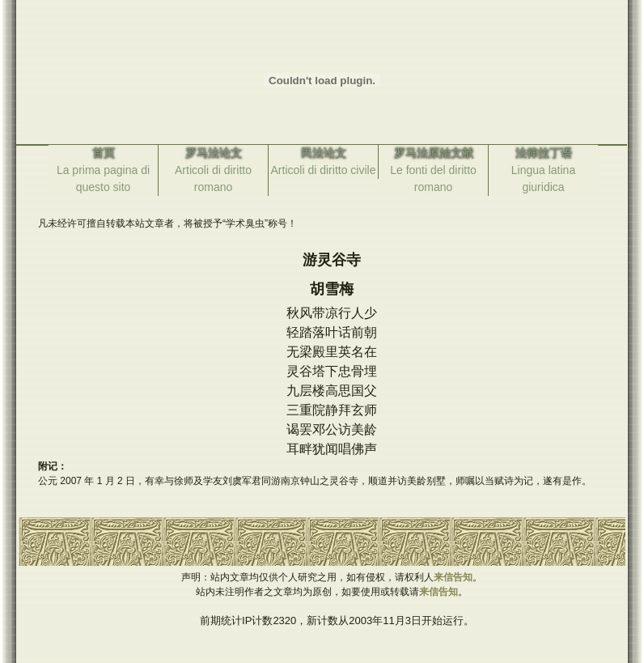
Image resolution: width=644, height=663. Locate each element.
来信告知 (453, 577)
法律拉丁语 (544, 153)
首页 (104, 153)
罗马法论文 (214, 153)
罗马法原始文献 (434, 153)
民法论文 (324, 153)
